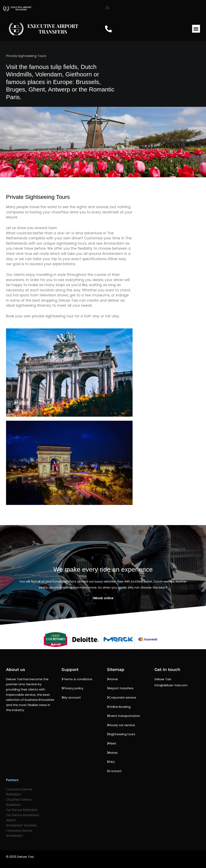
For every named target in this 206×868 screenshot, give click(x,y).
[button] (108, 7)
